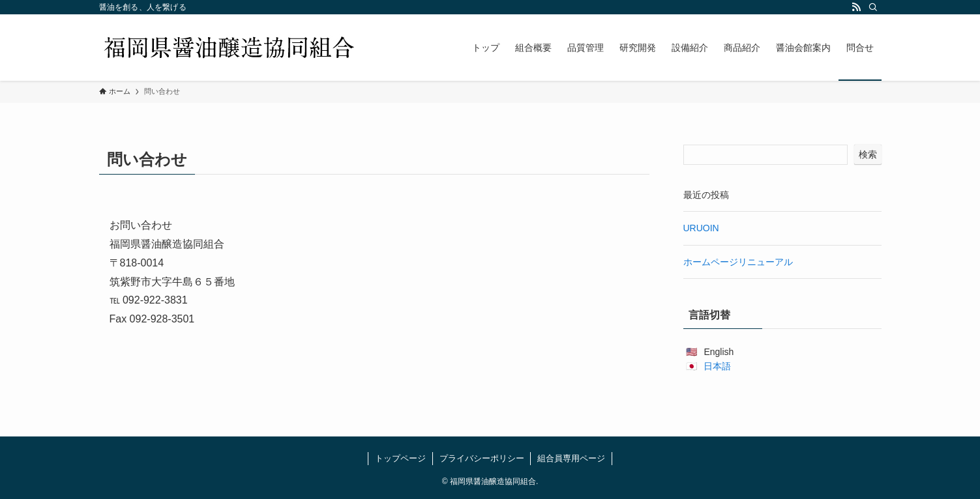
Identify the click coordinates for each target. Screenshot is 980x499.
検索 (868, 154)
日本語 (717, 366)
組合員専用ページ (571, 458)
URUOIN (701, 228)
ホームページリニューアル (738, 262)
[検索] (873, 7)
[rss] (856, 7)
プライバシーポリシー (482, 458)
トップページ (400, 458)
